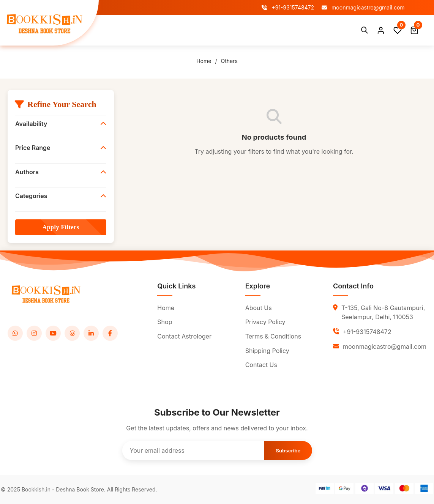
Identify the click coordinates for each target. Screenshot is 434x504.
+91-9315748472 (288, 7)
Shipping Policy (267, 351)
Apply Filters (61, 227)
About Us (181, 30)
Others (229, 61)
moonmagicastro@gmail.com (363, 7)
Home (124, 30)
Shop (150, 30)
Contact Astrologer (231, 30)
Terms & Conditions (273, 336)
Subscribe (288, 450)
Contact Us (261, 365)
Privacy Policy (265, 322)
